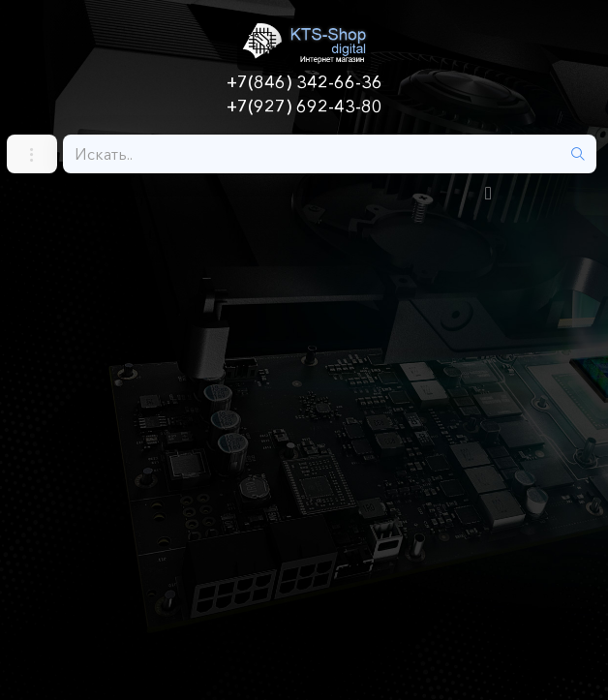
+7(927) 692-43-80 (304, 107)
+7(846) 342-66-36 (304, 82)
